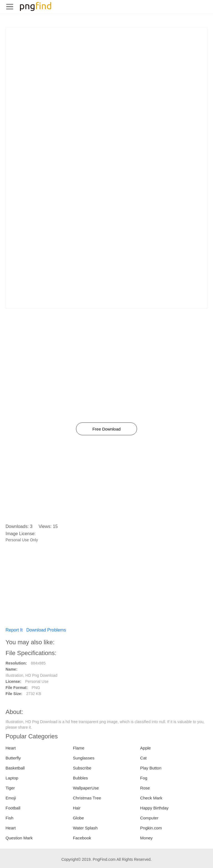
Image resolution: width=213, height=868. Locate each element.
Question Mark (19, 838)
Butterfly (13, 758)
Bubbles (80, 778)
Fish (9, 818)
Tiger (10, 788)
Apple (145, 748)
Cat (143, 758)
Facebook (82, 838)
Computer (149, 818)
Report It (14, 630)
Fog (144, 778)
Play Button (151, 768)
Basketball (15, 768)
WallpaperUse (86, 788)
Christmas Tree (87, 798)
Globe (78, 818)
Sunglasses (84, 758)
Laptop (12, 778)
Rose (145, 788)
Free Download (106, 429)
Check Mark (151, 798)
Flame (79, 748)
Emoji (11, 798)
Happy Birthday (154, 808)
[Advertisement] (106, 66)
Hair (77, 808)
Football (13, 808)
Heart (11, 748)
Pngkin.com (151, 828)
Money (146, 838)
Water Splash (85, 828)
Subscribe (82, 768)
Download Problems (46, 630)
